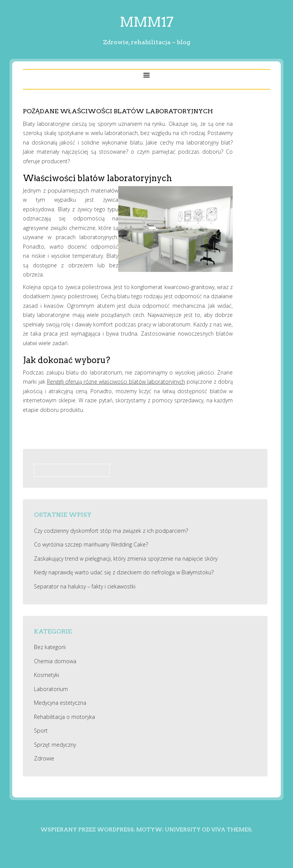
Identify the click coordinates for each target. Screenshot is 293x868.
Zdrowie (44, 758)
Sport (41, 731)
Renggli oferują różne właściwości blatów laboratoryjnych (116, 382)
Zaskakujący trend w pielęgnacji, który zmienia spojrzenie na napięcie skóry (126, 559)
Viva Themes (231, 829)
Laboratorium (51, 689)
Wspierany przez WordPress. (88, 829)
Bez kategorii (50, 647)
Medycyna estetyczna (60, 703)
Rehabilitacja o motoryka (64, 717)
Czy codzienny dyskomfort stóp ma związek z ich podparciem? (111, 531)
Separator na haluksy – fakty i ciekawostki (85, 586)
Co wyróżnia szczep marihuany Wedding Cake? (91, 544)
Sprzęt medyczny (55, 745)
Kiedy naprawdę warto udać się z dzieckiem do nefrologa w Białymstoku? (124, 572)
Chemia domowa (55, 661)
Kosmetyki (47, 675)
